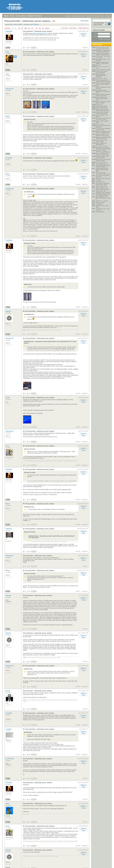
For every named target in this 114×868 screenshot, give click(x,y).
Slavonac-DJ (10, 89)
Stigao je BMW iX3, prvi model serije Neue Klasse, (103, 189)
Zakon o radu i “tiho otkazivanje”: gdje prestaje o (103, 191)
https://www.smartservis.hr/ (37, 33)
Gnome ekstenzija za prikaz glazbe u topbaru (103, 102)
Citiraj (83, 36)
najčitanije (89, 16)
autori (102, 16)
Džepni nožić (99, 104)
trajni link (85, 47)
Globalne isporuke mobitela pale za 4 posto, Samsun (103, 84)
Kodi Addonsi (99, 204)
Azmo (8, 52)
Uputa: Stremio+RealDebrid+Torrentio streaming (103, 87)
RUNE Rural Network (101, 106)
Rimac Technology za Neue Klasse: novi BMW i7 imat (103, 132)
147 (36, 28)
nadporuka (85, 112)
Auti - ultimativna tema (102, 146)
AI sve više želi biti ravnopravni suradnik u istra (103, 173)
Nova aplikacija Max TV (102, 164)
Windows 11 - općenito (102, 201)
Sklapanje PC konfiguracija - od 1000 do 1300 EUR (103, 51)
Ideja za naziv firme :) (101, 186)
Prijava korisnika (99, 30)
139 (29, 28)
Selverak (8, 595)
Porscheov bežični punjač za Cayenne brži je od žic (102, 48)
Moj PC (8, 48)
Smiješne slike (100, 124)
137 (22, 28)
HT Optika (98, 180)
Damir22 (8, 311)
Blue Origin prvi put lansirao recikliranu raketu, (103, 160)
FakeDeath (9, 31)
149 (43, 28)
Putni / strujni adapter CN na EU (102, 67)
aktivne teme (81, 16)
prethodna (7, 28)
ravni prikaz (73, 28)
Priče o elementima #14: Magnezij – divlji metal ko (102, 154)
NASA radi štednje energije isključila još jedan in (103, 166)
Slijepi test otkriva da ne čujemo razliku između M (102, 110)
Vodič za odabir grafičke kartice (102, 122)
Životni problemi (100, 212)
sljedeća (47, 28)
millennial (9, 529)
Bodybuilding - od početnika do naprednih (103, 57)
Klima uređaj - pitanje (101, 78)
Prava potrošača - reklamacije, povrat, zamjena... (38, 31)
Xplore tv (98, 65)
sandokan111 (10, 189)
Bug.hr (6, 16)
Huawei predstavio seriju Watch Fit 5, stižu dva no (102, 135)
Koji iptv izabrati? (100, 203)
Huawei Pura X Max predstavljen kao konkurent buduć (103, 91)
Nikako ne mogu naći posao (103, 178)
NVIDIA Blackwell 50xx (102, 108)
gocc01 (8, 691)
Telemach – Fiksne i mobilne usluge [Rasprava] (103, 151)
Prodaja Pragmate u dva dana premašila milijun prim (103, 81)
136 (19, 28)
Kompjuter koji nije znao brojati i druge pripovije (102, 113)
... (17, 28)
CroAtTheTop (10, 759)
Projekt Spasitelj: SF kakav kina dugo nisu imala (103, 95)
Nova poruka (84, 21)
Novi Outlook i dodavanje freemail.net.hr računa (102, 184)
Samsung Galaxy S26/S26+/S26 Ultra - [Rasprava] (101, 75)
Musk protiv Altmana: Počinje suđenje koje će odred (102, 99)
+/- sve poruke (64, 28)
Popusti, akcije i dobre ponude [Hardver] (102, 72)
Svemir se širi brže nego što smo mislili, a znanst (103, 119)
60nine (8, 116)
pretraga (107, 16)
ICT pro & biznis (21, 16)
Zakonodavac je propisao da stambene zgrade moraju (103, 148)
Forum (12, 16)
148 (40, 28)
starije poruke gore (84, 28)
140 (32, 28)
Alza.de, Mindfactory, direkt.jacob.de (101, 144)
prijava (68, 16)
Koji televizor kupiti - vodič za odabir (103, 209)
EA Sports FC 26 (100, 182)
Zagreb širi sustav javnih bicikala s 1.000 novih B (102, 63)
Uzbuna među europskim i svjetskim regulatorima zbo (103, 54)
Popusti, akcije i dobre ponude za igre (102, 141)
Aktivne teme (97, 45)
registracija (74, 16)
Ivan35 (8, 398)
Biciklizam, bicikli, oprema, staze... (103, 206)
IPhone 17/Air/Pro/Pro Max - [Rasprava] (103, 126)
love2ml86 (9, 158)
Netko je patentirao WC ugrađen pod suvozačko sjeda (102, 170)
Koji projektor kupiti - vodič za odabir (103, 60)
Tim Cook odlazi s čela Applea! (102, 116)
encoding (9, 729)
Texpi (7, 74)
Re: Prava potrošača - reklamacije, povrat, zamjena (39, 52)
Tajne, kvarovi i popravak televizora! (102, 176)
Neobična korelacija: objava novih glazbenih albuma (103, 194)
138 (26, 28)
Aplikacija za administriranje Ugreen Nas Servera (103, 138)
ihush (8, 446)
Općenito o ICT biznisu (34, 16)
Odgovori (83, 34)
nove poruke (96, 16)
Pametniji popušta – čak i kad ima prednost (102, 157)
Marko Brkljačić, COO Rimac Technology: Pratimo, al (103, 198)
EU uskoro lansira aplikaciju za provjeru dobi (103, 129)
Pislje (8, 804)
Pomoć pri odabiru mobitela (103, 70)
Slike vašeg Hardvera (101, 162)
